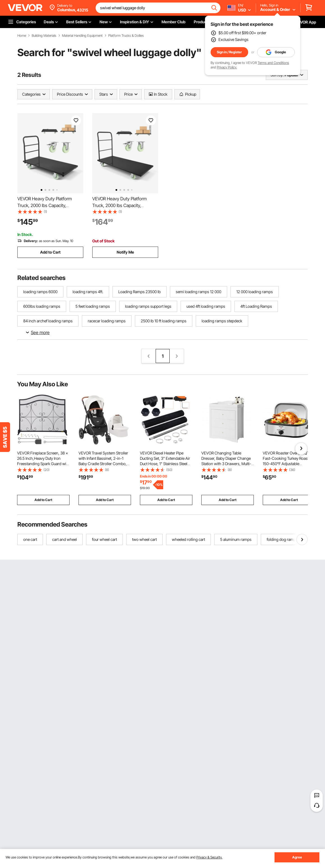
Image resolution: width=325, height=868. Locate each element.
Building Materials (44, 36)
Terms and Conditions (273, 63)
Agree (297, 857)
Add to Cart (50, 252)
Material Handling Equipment (82, 36)
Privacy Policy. (227, 67)
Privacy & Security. (209, 857)
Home (22, 36)
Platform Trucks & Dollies (126, 36)
